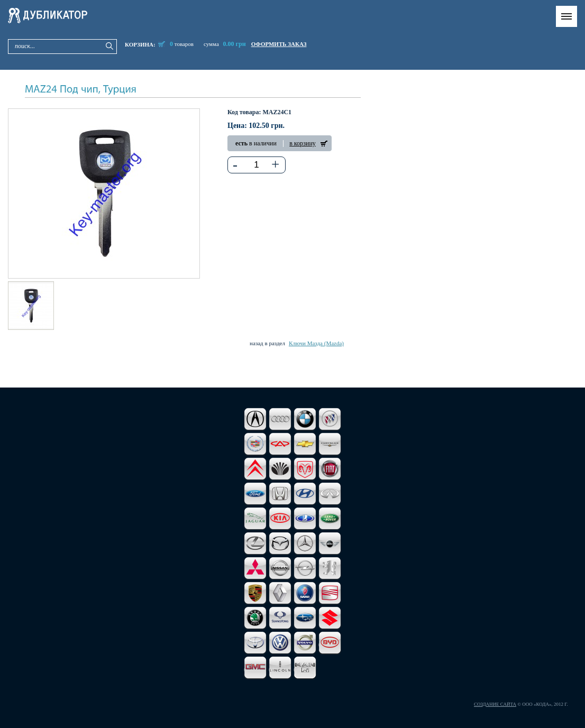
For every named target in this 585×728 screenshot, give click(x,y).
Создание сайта (495, 704)
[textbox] (257, 165)
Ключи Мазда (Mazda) (316, 343)
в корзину (303, 143)
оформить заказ (279, 44)
